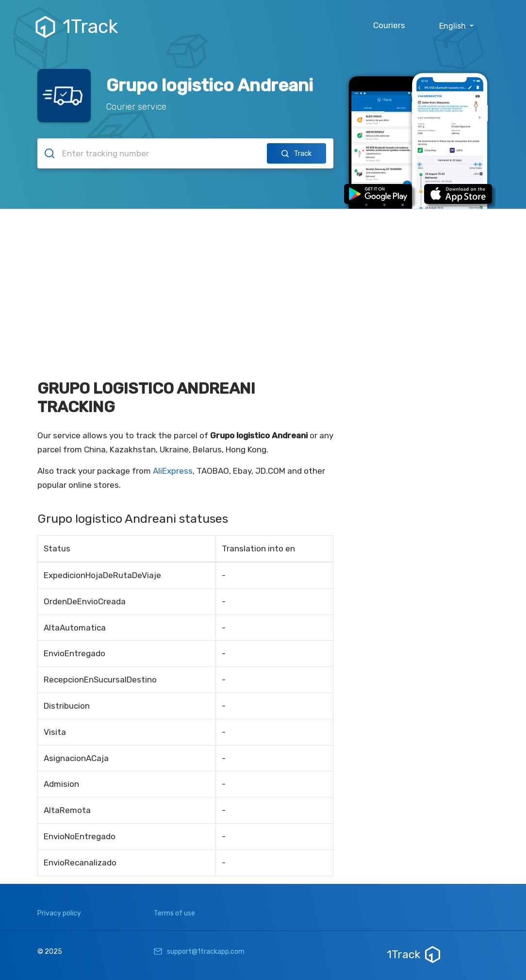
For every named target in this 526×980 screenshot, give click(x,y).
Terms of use (174, 913)
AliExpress (173, 471)
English (453, 26)
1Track (78, 27)
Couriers (389, 25)
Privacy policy (59, 913)
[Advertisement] (263, 282)
